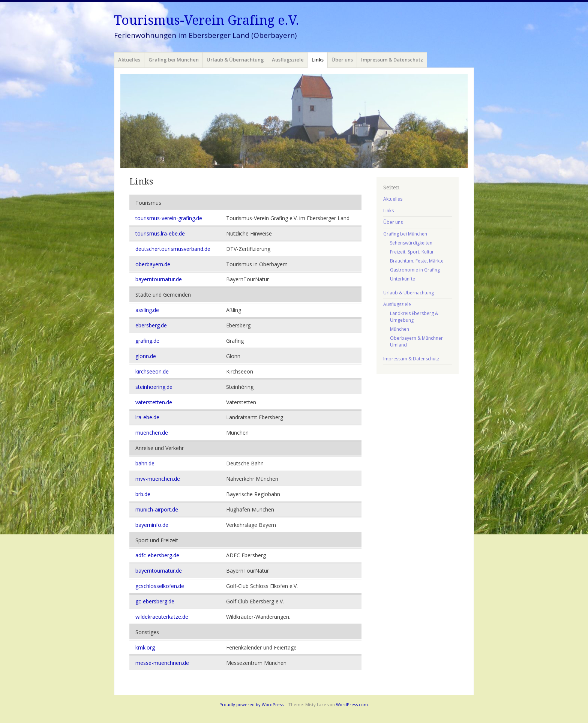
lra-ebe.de (147, 417)
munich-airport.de (157, 509)
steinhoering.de (154, 387)
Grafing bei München (174, 60)
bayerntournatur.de (159, 279)
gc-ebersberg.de (155, 601)
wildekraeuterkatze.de (162, 617)
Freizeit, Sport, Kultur (412, 252)
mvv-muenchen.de (158, 479)
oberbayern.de (153, 264)
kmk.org (145, 647)
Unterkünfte (403, 279)
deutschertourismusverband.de (173, 249)
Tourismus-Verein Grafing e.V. (207, 20)
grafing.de (147, 341)
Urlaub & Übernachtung (235, 60)
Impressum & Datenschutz (392, 60)
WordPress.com (352, 704)
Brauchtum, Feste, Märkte (417, 261)
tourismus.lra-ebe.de (160, 233)
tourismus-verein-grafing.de (169, 218)
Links (318, 60)
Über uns (342, 60)
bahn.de (145, 463)
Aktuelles (129, 60)
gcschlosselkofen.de (160, 586)
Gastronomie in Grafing (415, 270)
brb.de (143, 494)
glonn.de (146, 356)
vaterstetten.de (154, 402)
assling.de (147, 310)
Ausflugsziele (288, 60)
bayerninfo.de (152, 525)
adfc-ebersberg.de (157, 555)
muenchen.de (152, 433)
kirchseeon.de (152, 371)
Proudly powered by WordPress (251, 704)
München (400, 329)
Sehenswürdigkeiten (411, 243)
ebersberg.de (151, 325)
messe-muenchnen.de (162, 663)
